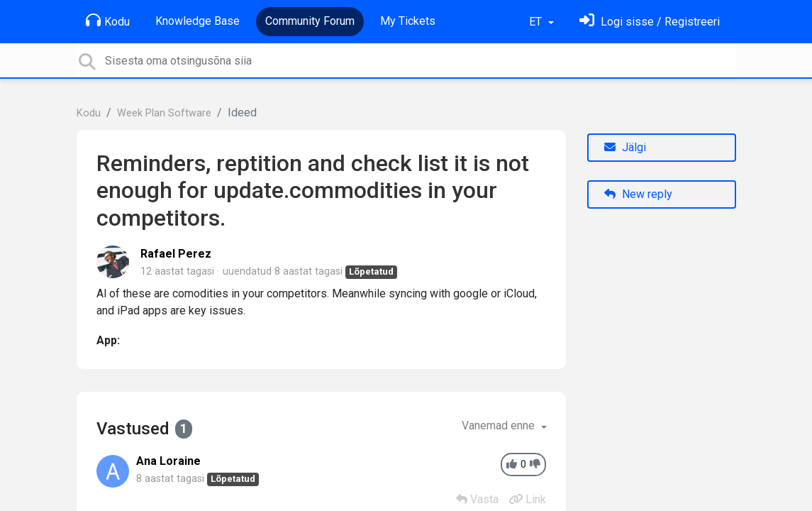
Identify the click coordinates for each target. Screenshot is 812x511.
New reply (638, 194)
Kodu (108, 21)
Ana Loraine (168, 461)
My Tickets (408, 21)
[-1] (535, 465)
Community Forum (310, 21)
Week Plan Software (164, 113)
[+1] (512, 465)
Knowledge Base (198, 21)
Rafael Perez (176, 254)
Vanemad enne (500, 425)
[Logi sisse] (650, 22)
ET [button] (537, 22)
